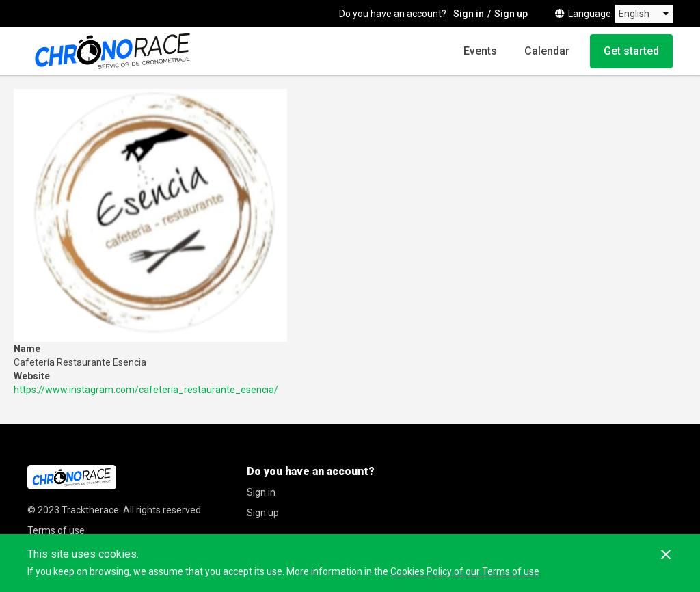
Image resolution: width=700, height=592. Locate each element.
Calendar (547, 51)
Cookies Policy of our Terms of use (465, 571)
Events (480, 51)
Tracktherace (90, 510)
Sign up (511, 14)
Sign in (469, 14)
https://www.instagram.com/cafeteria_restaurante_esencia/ (146, 390)
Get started (631, 51)
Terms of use (56, 530)
